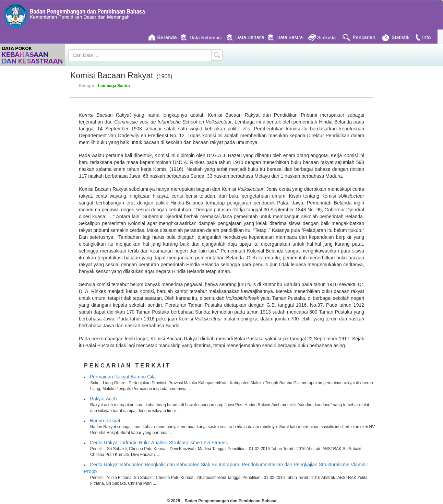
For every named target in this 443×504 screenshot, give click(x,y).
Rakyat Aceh (103, 399)
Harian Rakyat (105, 421)
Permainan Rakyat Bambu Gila (123, 377)
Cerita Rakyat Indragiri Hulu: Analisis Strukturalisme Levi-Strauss (159, 443)
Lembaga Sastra (114, 86)
